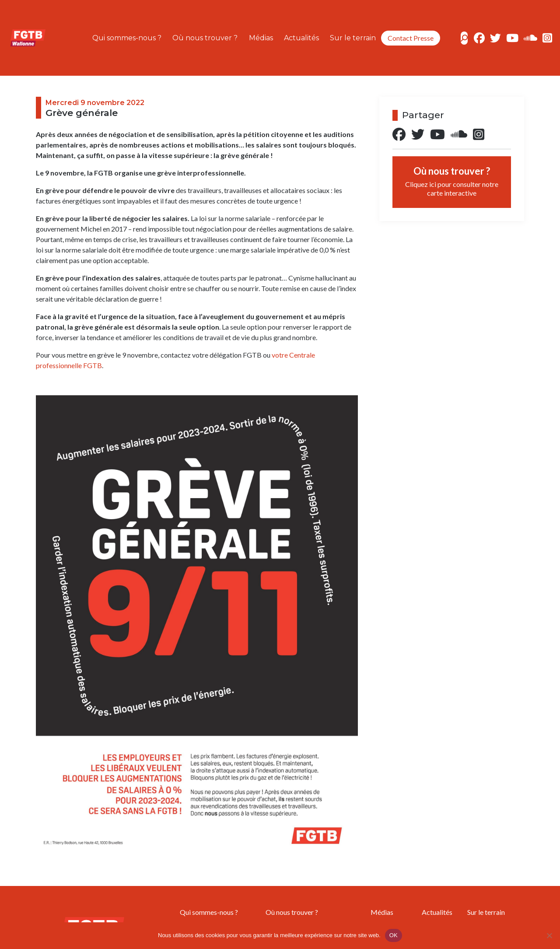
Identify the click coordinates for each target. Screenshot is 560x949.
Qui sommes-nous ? (127, 38)
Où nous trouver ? (205, 38)
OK (394, 935)
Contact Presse (411, 38)
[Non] (549, 935)
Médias (261, 38)
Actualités (301, 38)
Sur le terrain (353, 38)
